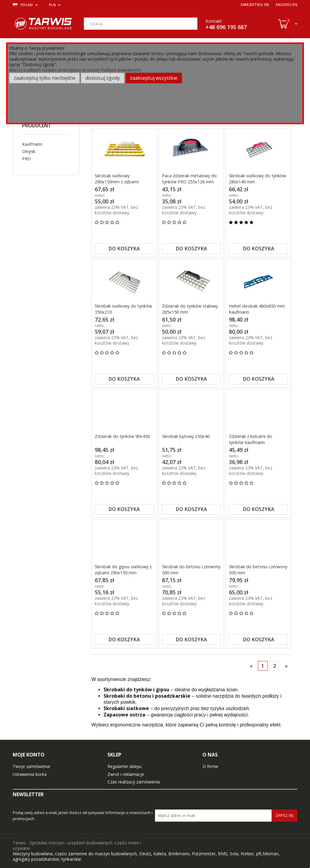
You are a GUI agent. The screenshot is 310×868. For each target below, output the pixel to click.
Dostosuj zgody (103, 78)
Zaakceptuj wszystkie (154, 78)
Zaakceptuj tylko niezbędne (45, 78)
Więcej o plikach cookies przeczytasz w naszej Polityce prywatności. (76, 70)
